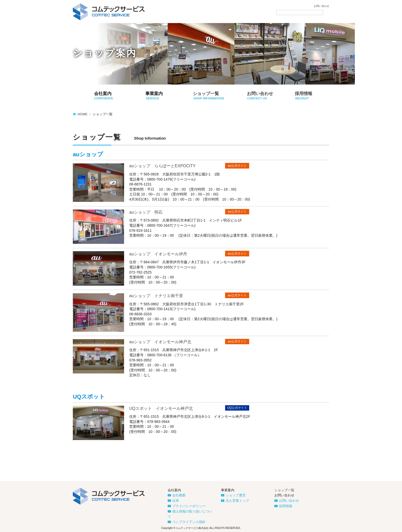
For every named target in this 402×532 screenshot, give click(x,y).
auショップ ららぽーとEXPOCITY (162, 166)
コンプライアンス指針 (189, 522)
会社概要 (179, 495)
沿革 (176, 501)
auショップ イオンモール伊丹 (158, 254)
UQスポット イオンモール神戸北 (161, 408)
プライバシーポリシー (189, 506)
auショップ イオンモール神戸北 (160, 342)
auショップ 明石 (146, 212)
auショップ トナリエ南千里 (156, 296)
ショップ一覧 (284, 490)
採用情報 (286, 506)
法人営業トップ (237, 501)
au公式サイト (237, 166)
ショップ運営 (236, 495)
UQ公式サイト (237, 408)
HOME (82, 114)
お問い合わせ (321, 6)
